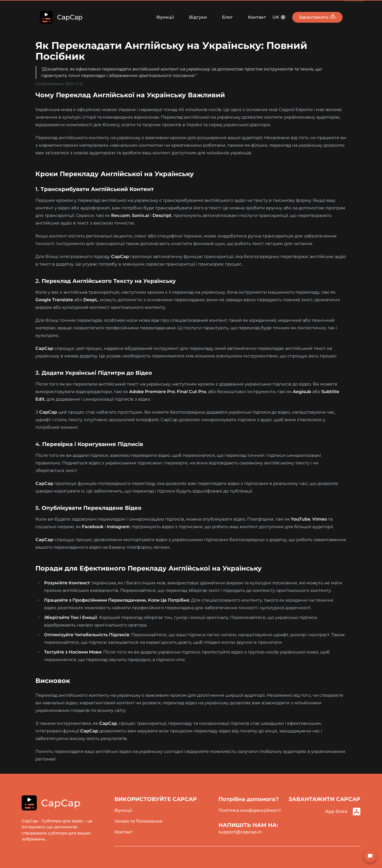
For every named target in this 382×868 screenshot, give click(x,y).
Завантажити (317, 16)
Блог (227, 17)
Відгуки (198, 17)
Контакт (257, 17)
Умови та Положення (138, 821)
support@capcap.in (240, 832)
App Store (343, 812)
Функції (165, 17)
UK (279, 17)
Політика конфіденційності (250, 810)
